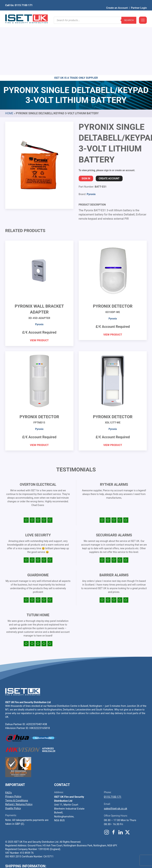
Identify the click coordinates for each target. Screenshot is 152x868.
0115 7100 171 (113, 743)
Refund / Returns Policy (19, 750)
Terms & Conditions (17, 746)
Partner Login (139, 3)
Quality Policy (13, 754)
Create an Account (117, 3)
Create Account (109, 124)
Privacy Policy (13, 742)
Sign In (86, 124)
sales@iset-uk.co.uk (116, 754)
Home (9, 59)
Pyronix (91, 140)
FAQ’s (8, 739)
